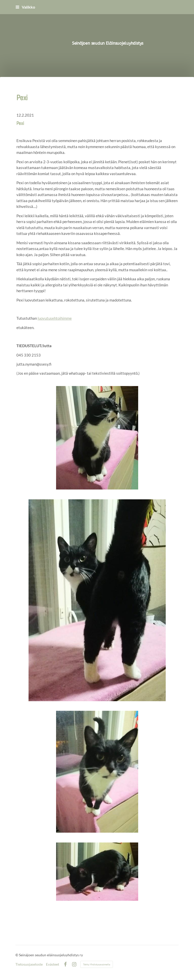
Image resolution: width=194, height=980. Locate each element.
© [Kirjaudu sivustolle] (17, 955)
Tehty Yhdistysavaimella (97, 964)
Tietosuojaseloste (29, 964)
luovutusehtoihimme (55, 318)
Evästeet (53, 964)
